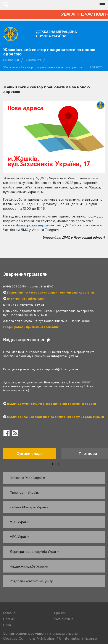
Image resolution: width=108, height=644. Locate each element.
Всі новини (11, 60)
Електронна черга (33, 225)
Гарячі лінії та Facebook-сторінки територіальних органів (51, 293)
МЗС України (19, 522)
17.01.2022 (96, 67)
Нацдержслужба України (29, 566)
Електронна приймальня (25, 299)
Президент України (25, 493)
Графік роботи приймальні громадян (31, 327)
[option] (32, 455)
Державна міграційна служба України (56, 34)
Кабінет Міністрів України (29, 507)
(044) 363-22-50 (15, 286)
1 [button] (53, 464)
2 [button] (59, 464)
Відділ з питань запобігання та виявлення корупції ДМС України (56, 417)
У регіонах (33, 60)
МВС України (19, 537)
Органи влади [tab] (30, 454)
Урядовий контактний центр (31, 581)
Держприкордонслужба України (35, 552)
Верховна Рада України (27, 478)
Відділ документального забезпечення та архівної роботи (52, 404)
